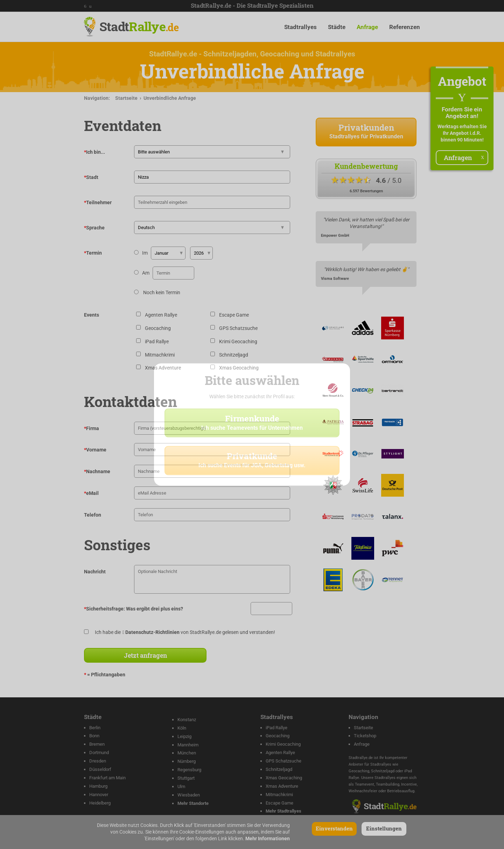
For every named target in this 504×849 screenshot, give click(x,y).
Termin (93, 253)
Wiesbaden (189, 795)
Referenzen (405, 27)
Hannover (99, 795)
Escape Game (279, 803)
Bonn (94, 736)
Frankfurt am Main (107, 778)
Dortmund (99, 753)
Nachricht (95, 572)
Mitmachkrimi (279, 795)
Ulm (181, 786)
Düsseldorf (100, 769)
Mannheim (188, 745)
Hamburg (98, 786)
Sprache (94, 228)
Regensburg (189, 770)
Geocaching (278, 736)
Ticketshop (365, 736)
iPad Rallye (276, 728)
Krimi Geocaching (283, 744)
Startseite (126, 98)
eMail (91, 493)
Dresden (98, 761)
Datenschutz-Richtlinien (152, 632)
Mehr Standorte (193, 803)
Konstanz (187, 720)
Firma (92, 428)
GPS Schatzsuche (283, 761)
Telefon (93, 515)
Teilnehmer (98, 202)
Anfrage (367, 27)
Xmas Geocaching (284, 778)
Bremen (97, 744)
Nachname (97, 471)
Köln (182, 728)
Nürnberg (187, 761)
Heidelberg (100, 803)
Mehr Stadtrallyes (283, 811)
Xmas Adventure (282, 786)
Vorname (95, 450)
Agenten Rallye (280, 753)
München (187, 753)
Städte (337, 27)
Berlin (95, 728)
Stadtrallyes (300, 27)
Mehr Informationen (268, 838)
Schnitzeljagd (279, 769)
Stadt (139, 26)
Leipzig (184, 736)
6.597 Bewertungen (366, 191)
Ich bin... (94, 152)
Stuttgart (186, 778)
